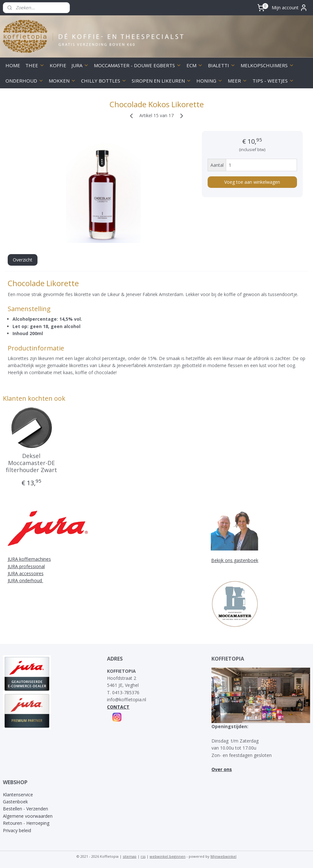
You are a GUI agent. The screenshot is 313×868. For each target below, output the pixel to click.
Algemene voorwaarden (28, 816)
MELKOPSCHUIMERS (267, 65)
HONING (210, 81)
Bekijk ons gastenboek (235, 560)
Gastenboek (15, 802)
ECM (195, 65)
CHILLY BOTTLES (104, 81)
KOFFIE (58, 65)
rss (143, 856)
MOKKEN (62, 81)
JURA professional (26, 566)
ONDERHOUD (25, 81)
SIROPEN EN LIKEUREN (161, 81)
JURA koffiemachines (29, 559)
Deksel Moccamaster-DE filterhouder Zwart (31, 463)
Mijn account (290, 8)
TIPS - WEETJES (273, 81)
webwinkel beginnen (168, 856)
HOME (13, 65)
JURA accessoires (26, 573)
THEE (35, 65)
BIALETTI (222, 65)
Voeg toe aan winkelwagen (252, 182)
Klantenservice (18, 795)
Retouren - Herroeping (26, 823)
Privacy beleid (17, 830)
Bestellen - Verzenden (25, 809)
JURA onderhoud (25, 580)
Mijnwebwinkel (223, 856)
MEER (238, 81)
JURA (80, 65)
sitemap (130, 856)
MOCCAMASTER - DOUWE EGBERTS (138, 65)
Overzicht (23, 260)
